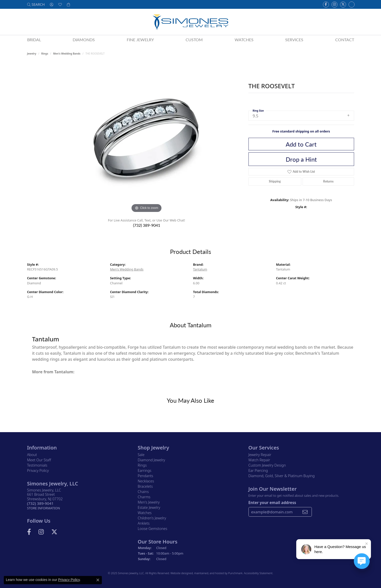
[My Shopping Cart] (68, 4)
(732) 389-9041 (147, 225)
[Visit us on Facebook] (326, 5)
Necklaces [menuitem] (146, 481)
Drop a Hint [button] (301, 159)
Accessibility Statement (258, 573)
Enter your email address (272, 502)
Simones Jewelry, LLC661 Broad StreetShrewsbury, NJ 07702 (45, 499)
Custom (194, 40)
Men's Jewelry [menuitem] (149, 502)
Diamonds (84, 40)
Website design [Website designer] (180, 573)
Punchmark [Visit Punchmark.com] (235, 573)
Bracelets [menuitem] (145, 486)
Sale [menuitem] (141, 455)
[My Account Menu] (52, 4)
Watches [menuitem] (145, 513)
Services (294, 40)
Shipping (275, 181)
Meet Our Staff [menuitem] (39, 460)
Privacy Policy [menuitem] (38, 470)
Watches (244, 40)
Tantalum (200, 269)
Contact (345, 40)
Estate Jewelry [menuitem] (149, 507)
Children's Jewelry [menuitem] (152, 518)
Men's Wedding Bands (67, 54)
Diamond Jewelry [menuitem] (152, 460)
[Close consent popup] (98, 580)
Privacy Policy (69, 580)
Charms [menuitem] (144, 497)
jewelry (32, 54)
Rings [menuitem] (142, 465)
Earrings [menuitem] (145, 470)
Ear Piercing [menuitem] (258, 470)
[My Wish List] (60, 4)
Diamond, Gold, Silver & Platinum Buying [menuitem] (282, 476)
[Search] (36, 4)
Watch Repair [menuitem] (259, 460)
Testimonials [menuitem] (37, 465)
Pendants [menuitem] (146, 476)
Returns (328, 181)
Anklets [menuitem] (144, 523)
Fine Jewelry (140, 40)
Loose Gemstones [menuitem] (153, 529)
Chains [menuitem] (143, 492)
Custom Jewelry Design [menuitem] (267, 465)
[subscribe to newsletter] (305, 512)
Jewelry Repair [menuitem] (260, 455)
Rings (45, 54)
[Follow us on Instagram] (334, 5)
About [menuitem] (32, 455)
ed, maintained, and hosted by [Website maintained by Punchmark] (209, 573)
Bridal (34, 40)
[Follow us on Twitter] (343, 5)
